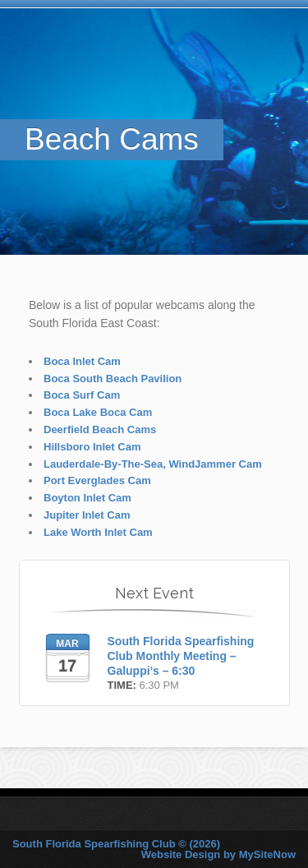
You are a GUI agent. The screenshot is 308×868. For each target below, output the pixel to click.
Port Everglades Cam (97, 480)
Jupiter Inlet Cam (87, 515)
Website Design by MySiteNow (218, 854)
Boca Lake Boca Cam (98, 412)
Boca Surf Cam (82, 395)
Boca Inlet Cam (82, 361)
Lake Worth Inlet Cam (98, 532)
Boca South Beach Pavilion (113, 379)
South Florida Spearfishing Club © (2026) (116, 844)
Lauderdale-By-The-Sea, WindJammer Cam (153, 464)
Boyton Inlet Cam (87, 498)
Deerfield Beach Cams (100, 429)
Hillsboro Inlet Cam (92, 447)
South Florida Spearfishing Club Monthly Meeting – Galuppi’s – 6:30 (181, 656)
